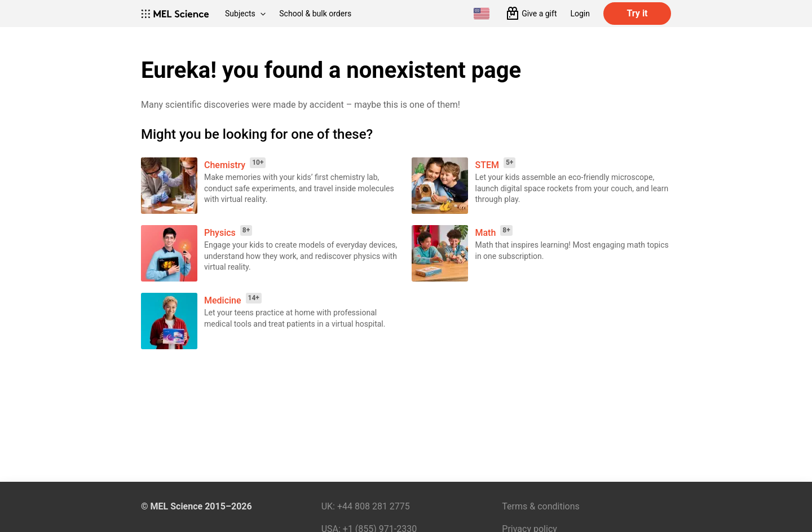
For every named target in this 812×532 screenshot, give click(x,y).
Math (485, 233)
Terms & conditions (540, 506)
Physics (220, 233)
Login (580, 14)
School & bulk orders (315, 14)
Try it (637, 13)
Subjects (245, 14)
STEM (487, 165)
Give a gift (539, 14)
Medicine (223, 300)
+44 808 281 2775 (374, 506)
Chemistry (225, 165)
